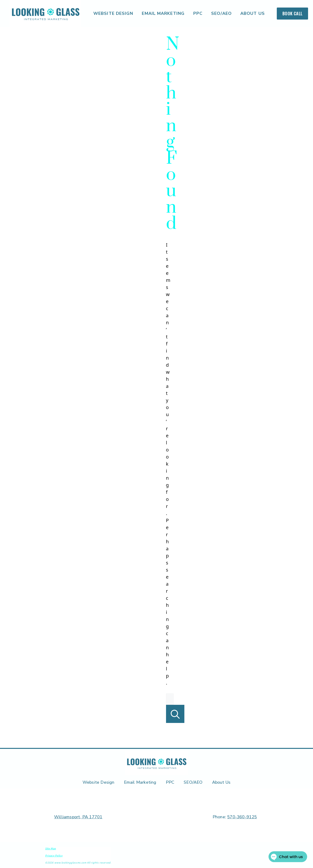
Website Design (113, 13)
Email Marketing (163, 13)
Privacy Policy (54, 856)
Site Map (51, 848)
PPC (198, 13)
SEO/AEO (221, 13)
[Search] (175, 714)
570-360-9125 (242, 817)
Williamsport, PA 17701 (78, 817)
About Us (253, 13)
